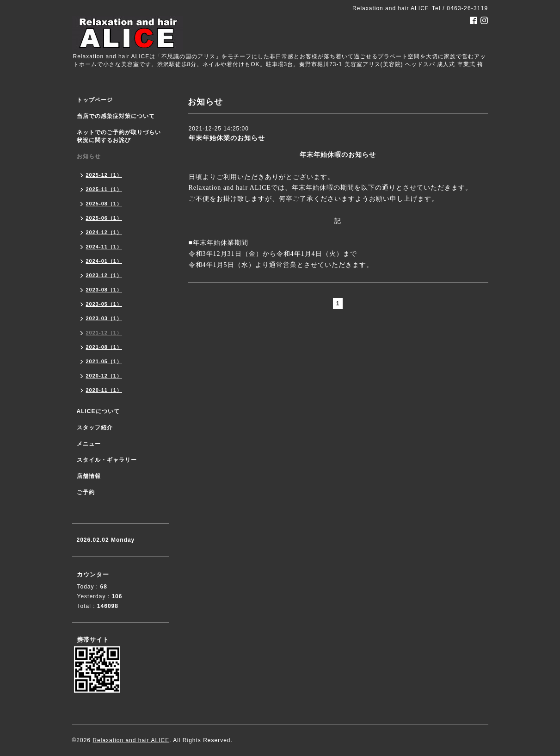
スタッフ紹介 (95, 428)
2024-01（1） (104, 261)
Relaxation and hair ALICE (131, 740)
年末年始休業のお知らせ (227, 138)
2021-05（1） (104, 361)
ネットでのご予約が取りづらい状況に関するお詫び (119, 136)
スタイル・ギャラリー (107, 460)
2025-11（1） (104, 189)
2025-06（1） (104, 218)
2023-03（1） (104, 318)
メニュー (89, 444)
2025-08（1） (104, 204)
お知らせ (89, 156)
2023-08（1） (104, 290)
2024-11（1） (104, 247)
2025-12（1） (104, 175)
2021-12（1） (104, 333)
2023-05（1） (104, 304)
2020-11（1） (104, 390)
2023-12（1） (104, 275)
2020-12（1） (104, 376)
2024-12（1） (104, 232)
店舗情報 (89, 476)
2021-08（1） (104, 347)
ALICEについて (98, 411)
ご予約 (86, 492)
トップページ (95, 100)
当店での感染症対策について (116, 116)
